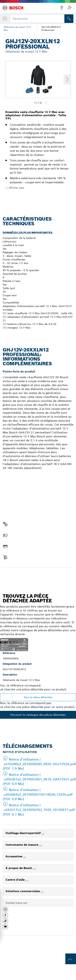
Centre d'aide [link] (15, 880)
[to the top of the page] (71, 959)
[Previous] (30, 103)
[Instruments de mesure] (41, 846)
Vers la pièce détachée (38, 697)
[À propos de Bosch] (34, 869)
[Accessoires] (25, 857)
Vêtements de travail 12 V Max (17, 29)
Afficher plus (16, 188)
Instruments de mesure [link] (22, 845)
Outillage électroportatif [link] (23, 833)
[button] (5, 911)
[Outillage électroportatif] (43, 834)
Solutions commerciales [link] (23, 891)
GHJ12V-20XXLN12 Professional (51, 29)
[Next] (46, 103)
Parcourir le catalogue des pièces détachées (38, 715)
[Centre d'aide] (27, 881)
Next (67, 79)
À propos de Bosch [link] (19, 868)
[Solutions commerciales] (42, 892)
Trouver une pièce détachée (38, 575)
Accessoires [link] (14, 856)
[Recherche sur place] (69, 19)
